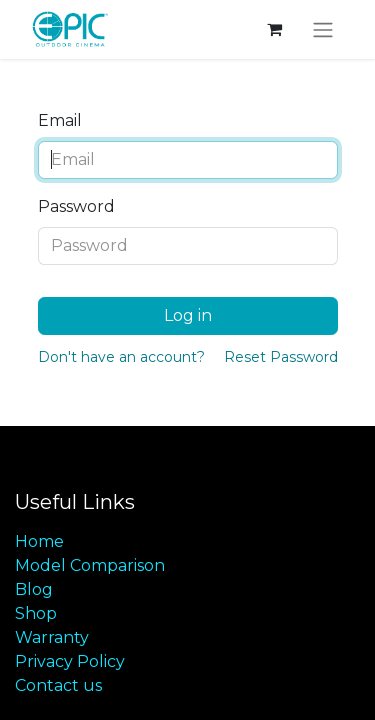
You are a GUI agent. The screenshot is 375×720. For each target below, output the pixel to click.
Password (76, 206)
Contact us (58, 685)
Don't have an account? (121, 357)
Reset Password (281, 357)
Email (60, 120)
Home (39, 541)
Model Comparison (90, 565)
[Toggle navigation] (323, 29)
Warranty (52, 637)
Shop (36, 613)
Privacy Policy (70, 661)
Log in (188, 315)
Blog (34, 589)
